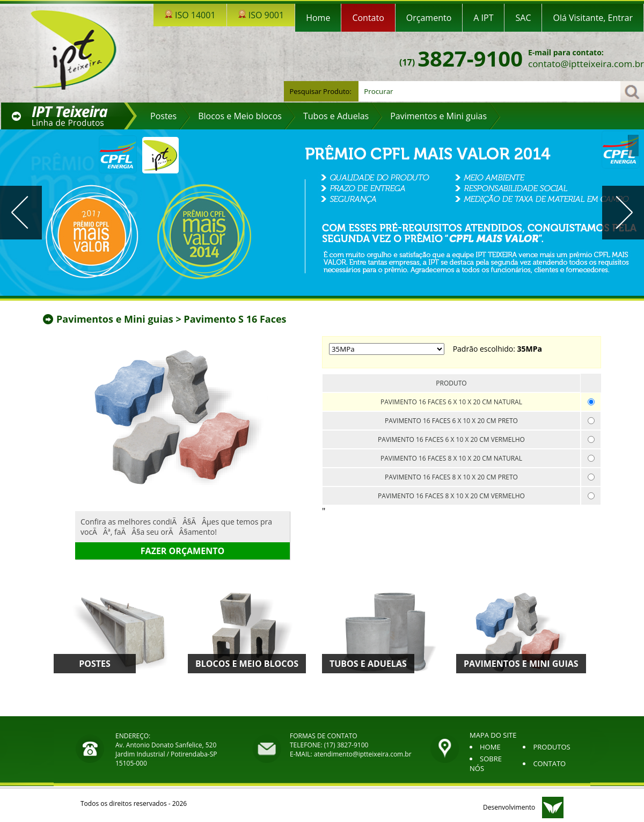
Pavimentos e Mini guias (116, 319)
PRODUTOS (551, 747)
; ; (387, 349)
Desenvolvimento (509, 807)
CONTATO (549, 763)
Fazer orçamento (182, 551)
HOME (490, 747)
